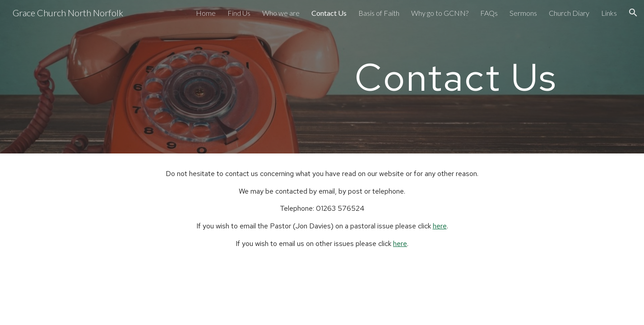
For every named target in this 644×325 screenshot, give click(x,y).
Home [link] (206, 13)
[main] (455, 77)
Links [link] (609, 13)
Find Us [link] (239, 13)
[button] (633, 13)
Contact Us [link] (329, 13)
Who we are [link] (281, 13)
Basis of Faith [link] (379, 13)
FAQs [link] (489, 13)
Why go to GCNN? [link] (440, 13)
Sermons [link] (523, 13)
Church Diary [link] (569, 13)
